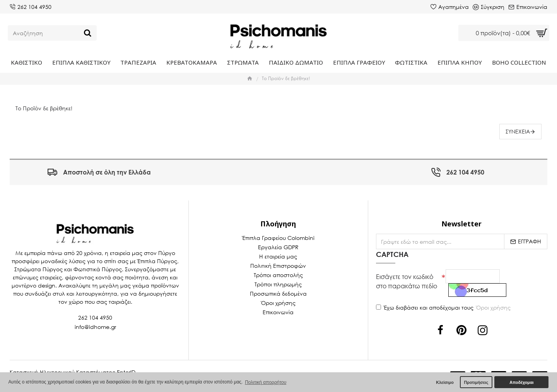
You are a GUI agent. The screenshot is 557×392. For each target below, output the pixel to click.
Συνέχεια (518, 131)
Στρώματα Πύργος (38, 269)
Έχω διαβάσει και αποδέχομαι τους (444, 307)
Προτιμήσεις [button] (476, 382)
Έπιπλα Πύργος (157, 261)
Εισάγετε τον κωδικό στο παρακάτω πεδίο (407, 281)
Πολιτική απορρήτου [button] (266, 382)
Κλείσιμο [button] (445, 382)
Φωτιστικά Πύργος (98, 269)
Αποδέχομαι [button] (521, 382)
